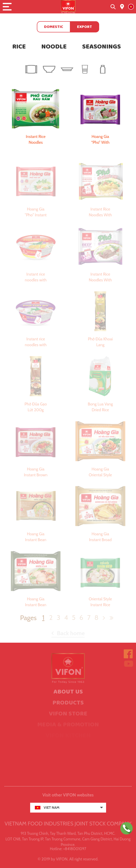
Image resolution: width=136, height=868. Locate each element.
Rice (19, 47)
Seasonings (101, 47)
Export (85, 27)
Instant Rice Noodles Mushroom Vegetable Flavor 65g (36, 140)
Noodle (54, 47)
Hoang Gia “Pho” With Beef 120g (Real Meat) (100, 140)
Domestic (54, 27)
